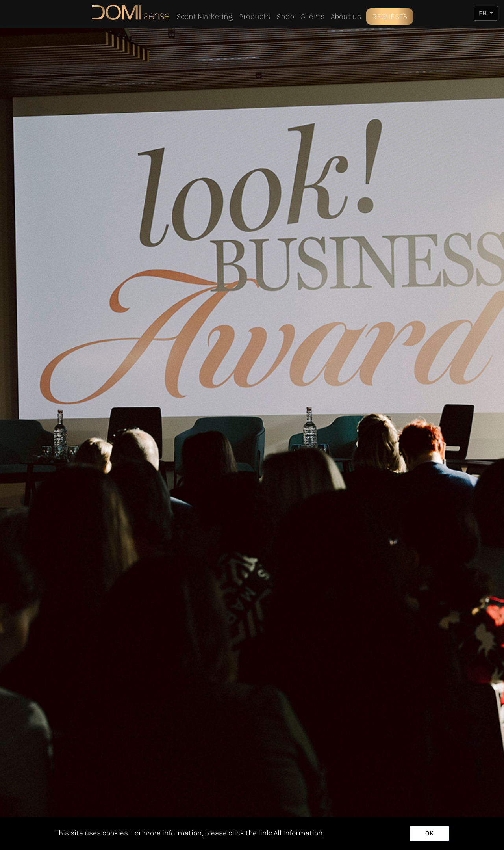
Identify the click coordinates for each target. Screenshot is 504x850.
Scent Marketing (205, 16)
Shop (285, 16)
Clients (312, 16)
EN (484, 13)
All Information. (299, 833)
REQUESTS (390, 16)
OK (429, 833)
